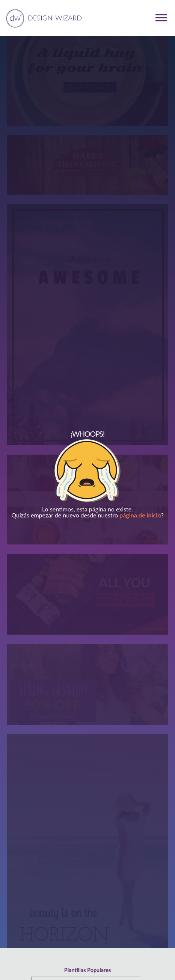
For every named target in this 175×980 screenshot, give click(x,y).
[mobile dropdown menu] (161, 18)
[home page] (43, 18)
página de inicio (140, 515)
